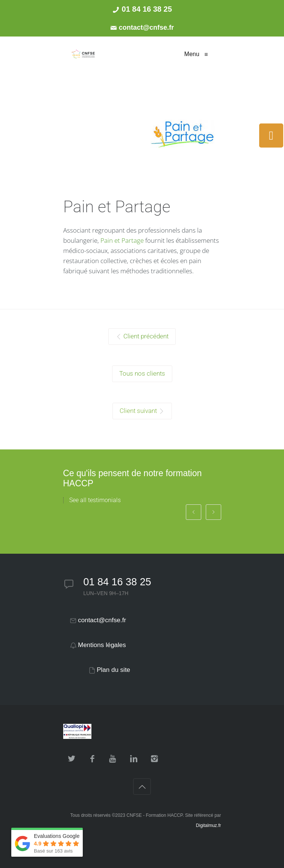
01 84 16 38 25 (117, 582)
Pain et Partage (122, 240)
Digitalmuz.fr (209, 825)
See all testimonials (95, 500)
